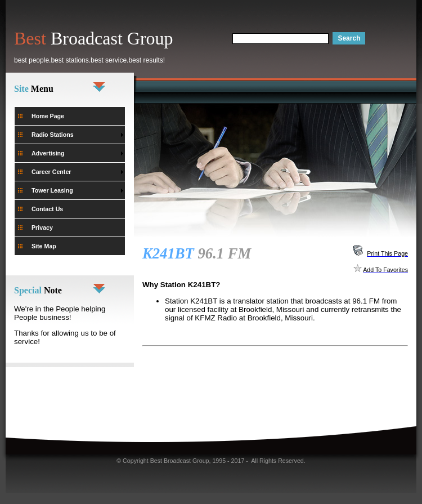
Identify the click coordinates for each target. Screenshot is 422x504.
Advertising (48, 153)
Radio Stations (53, 135)
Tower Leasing (52, 190)
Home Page (48, 116)
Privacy (42, 228)
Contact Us (47, 209)
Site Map (44, 246)
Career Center (51, 172)
